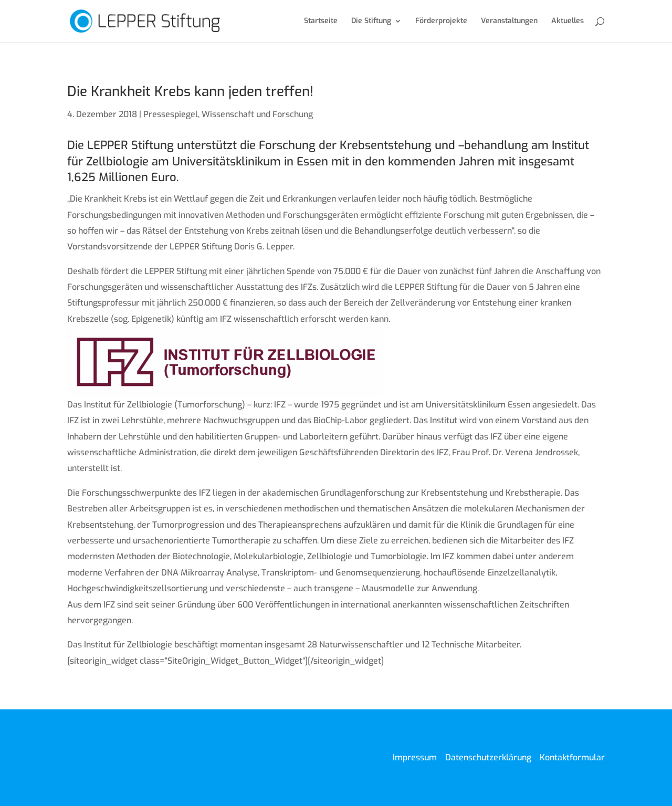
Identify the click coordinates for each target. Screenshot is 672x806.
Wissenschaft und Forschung (257, 114)
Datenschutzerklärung (488, 757)
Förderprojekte (441, 22)
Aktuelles (568, 22)
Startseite (321, 22)
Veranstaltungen (509, 22)
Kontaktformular (572, 757)
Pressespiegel (171, 114)
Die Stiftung (371, 22)
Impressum (415, 757)
